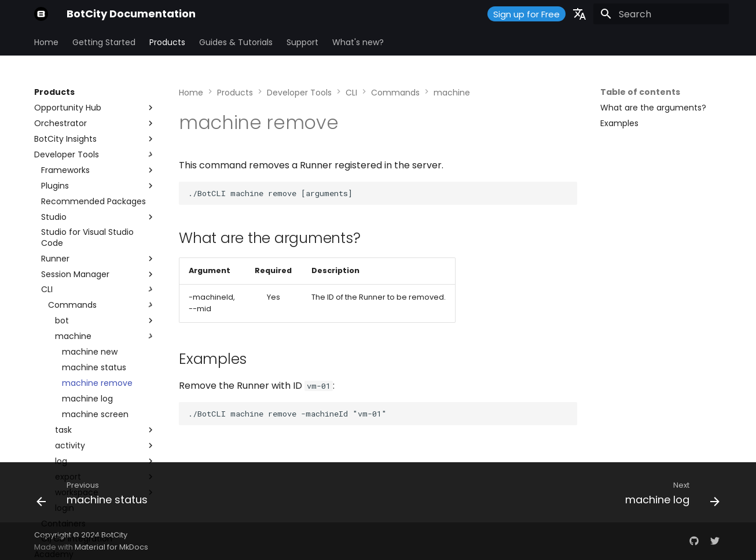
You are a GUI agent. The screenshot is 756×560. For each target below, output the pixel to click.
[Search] (661, 14)
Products (167, 42)
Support (302, 42)
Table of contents (640, 92)
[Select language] (579, 14)
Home (46, 42)
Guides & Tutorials (236, 42)
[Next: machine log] (669, 496)
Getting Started (104, 42)
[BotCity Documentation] (41, 14)
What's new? (358, 42)
